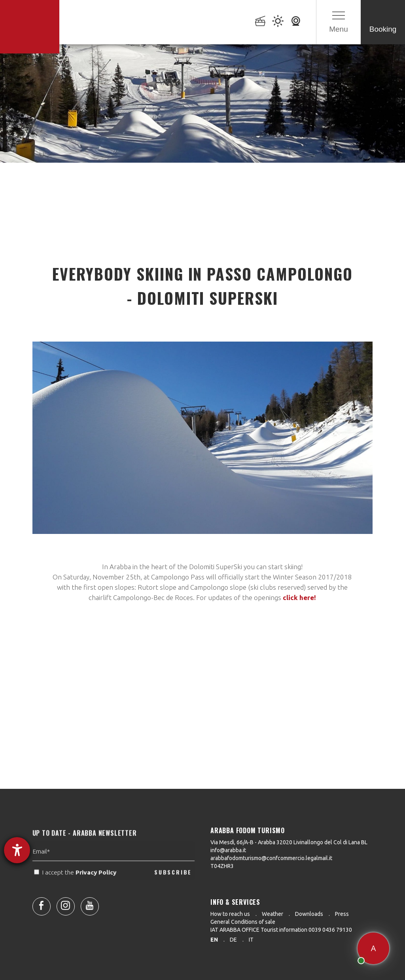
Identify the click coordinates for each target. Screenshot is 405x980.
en (214, 940)
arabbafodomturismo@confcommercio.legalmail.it (271, 858)
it (251, 940)
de (233, 940)
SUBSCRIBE (173, 888)
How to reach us (230, 914)
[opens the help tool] (17, 850)
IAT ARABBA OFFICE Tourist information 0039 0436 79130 (281, 930)
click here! (299, 597)
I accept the (76, 888)
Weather (273, 914)
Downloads (309, 914)
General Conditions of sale (243, 922)
